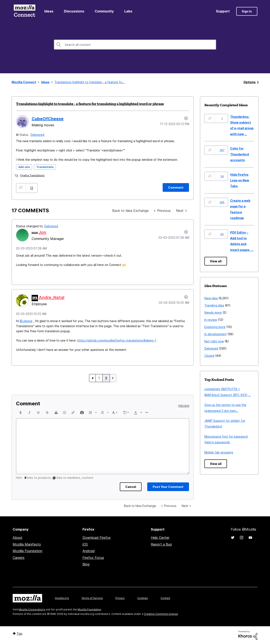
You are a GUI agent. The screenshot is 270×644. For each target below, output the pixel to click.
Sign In (247, 11)
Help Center (160, 538)
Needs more (213, 312)
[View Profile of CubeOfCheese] (48, 119)
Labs (128, 11)
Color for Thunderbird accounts (240, 154)
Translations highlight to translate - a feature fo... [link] (90, 82)
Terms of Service (92, 598)
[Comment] (176, 187)
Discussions (74, 11)
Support (223, 11)
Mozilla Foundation (28, 551)
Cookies (143, 598)
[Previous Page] (92, 378)
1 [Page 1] (99, 378)
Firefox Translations (32, 175)
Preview (184, 406)
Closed (209, 356)
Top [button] (20, 634)
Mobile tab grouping (219, 452)
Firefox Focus (93, 558)
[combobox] (135, 45)
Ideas (49, 11)
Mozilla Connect (24, 11)
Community (104, 11)
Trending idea (214, 305)
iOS (85, 544)
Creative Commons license (161, 614)
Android (89, 551)
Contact (165, 598)
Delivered (37, 135)
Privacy (120, 598)
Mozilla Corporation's (32, 609)
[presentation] (21, 413)
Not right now (214, 341)
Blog (86, 564)
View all (216, 261)
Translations (45, 167)
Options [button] (250, 82)
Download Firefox (97, 538)
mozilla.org (62, 598)
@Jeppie (26, 321)
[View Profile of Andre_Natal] (52, 297)
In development (215, 334)
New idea (211, 298)
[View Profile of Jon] (42, 232)
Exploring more (215, 327)
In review (211, 320)
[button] (21, 188)
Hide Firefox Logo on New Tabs (240, 180)
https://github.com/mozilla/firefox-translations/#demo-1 (117, 340)
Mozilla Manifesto (27, 544)
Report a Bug (161, 544)
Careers (19, 558)
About (18, 538)
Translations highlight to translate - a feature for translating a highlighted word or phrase (90, 104)
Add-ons (24, 167)
